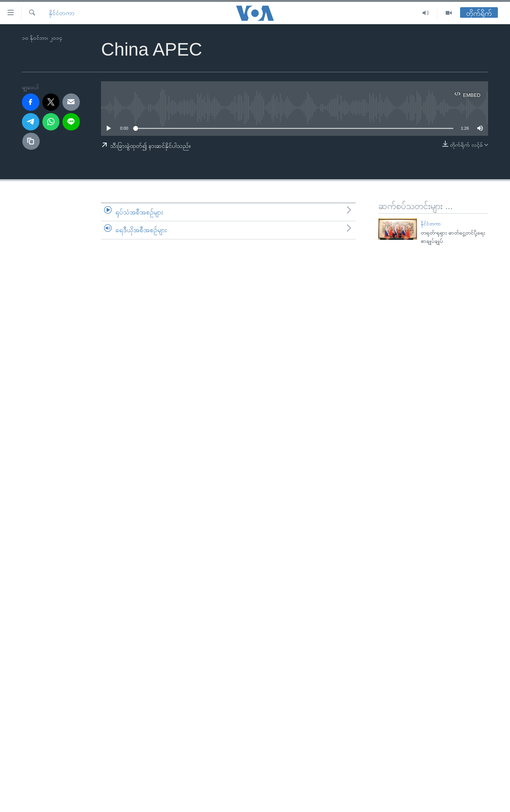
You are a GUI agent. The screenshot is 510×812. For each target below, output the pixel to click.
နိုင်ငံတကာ (62, 13)
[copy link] (31, 141)
